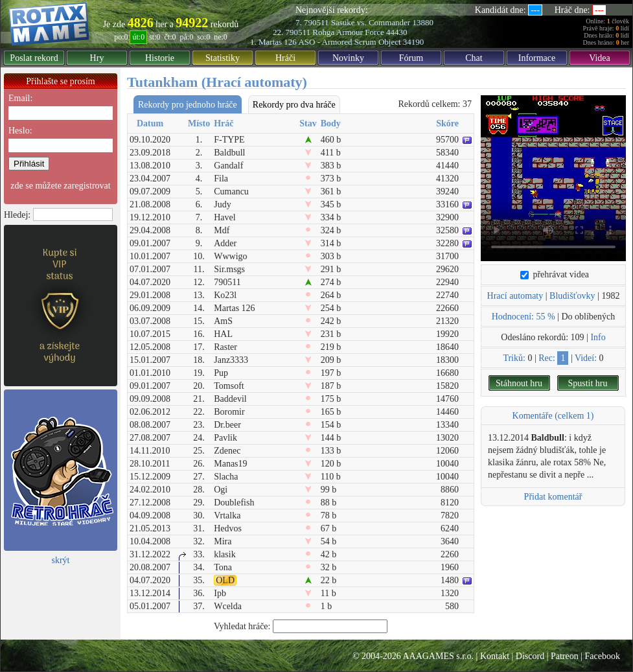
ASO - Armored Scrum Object (349, 42)
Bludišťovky (572, 296)
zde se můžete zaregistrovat (60, 186)
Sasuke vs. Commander (371, 22)
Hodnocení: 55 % (524, 317)
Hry (97, 58)
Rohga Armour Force (348, 32)
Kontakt (495, 656)
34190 (414, 42)
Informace (537, 58)
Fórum (411, 58)
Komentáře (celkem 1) (553, 416)
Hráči (285, 58)
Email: (20, 98)
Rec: (547, 358)
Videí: (586, 358)
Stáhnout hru (519, 383)
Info (598, 337)
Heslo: (20, 131)
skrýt (61, 560)
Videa (600, 58)
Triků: (514, 358)
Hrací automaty (515, 296)
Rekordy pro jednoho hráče (188, 105)
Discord (530, 656)
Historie (160, 58)
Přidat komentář (553, 497)
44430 (397, 32)
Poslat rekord (34, 58)
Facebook (603, 656)
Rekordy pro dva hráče (294, 105)
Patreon (565, 656)
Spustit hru (587, 383)
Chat (474, 58)
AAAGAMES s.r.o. (438, 656)
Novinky (348, 58)
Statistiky (223, 58)
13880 (423, 22)
